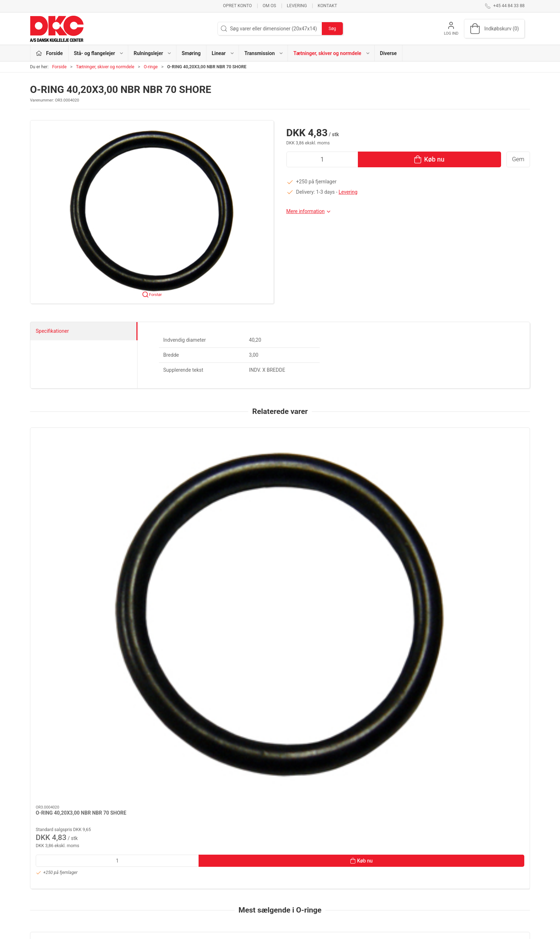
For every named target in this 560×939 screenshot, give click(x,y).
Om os (269, 6)
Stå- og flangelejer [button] (99, 53)
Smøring (191, 53)
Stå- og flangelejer (221, 844)
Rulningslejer (216, 854)
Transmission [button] (264, 53)
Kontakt (327, 6)
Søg (332, 29)
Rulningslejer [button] (153, 53)
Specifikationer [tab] (52, 331)
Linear (208, 874)
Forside (59, 67)
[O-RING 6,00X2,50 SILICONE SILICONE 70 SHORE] (78, 665)
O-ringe (151, 67)
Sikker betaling (388, 874)
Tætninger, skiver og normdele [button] (332, 53)
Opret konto (237, 6)
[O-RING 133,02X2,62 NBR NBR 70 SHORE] (179, 665)
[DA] (57, 29)
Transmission (216, 884)
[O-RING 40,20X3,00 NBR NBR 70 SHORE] (78, 465)
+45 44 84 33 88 (48, 858)
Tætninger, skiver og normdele (105, 67)
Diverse (388, 53)
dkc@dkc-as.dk (47, 866)
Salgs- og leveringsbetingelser (405, 884)
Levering (297, 6)
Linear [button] (223, 53)
